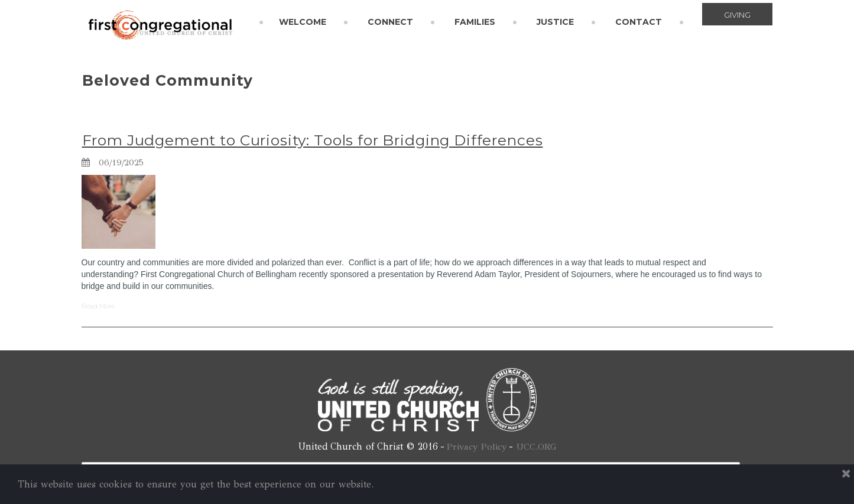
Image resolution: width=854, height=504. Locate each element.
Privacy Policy (476, 446)
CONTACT (639, 22)
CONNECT (390, 22)
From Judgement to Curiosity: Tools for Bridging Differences (319, 140)
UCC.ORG (538, 446)
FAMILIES (475, 22)
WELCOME (303, 22)
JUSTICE (555, 22)
